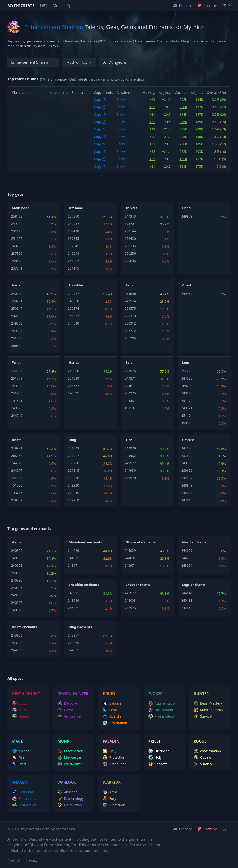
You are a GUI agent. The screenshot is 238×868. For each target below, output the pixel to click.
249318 (73, 301)
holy (109, 751)
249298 (17, 246)
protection (114, 757)
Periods (14, 861)
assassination (207, 751)
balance (112, 703)
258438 (17, 216)
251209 (17, 393)
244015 (73, 650)
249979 (187, 216)
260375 (130, 393)
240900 (17, 573)
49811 (186, 423)
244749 (17, 415)
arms (110, 792)
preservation (161, 716)
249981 (17, 448)
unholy (21, 716)
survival (203, 716)
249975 (17, 408)
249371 (130, 378)
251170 (187, 401)
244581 (130, 401)
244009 (17, 650)
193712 (130, 331)
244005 (187, 558)
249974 (130, 301)
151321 (17, 401)
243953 (17, 635)
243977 (130, 593)
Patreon (207, 829)
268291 (17, 301)
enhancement (26, 799)
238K (183, 129)
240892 (17, 551)
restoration (115, 723)
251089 (73, 378)
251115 (73, 470)
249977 (73, 294)
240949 (73, 493)
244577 (17, 470)
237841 (17, 268)
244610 (17, 463)
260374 (73, 308)
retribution (115, 764)
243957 (73, 635)
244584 (17, 371)
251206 (130, 338)
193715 (17, 493)
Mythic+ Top (79, 62)
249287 (17, 224)
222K (183, 151)
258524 (17, 261)
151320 (17, 485)
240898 (17, 595)
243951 (187, 565)
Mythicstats (21, 6)
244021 (73, 608)
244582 (187, 378)
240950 (17, 294)
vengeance (69, 716)
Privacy (31, 861)
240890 (17, 580)
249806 (130, 261)
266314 (17, 346)
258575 (130, 308)
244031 (73, 558)
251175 (17, 231)
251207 (17, 239)
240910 (17, 610)
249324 (187, 408)
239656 (130, 294)
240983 (17, 558)
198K (183, 114)
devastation (161, 710)
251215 (187, 371)
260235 (130, 246)
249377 (17, 500)
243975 (130, 608)
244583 (73, 386)
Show (121, 99)
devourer (68, 703)
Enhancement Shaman (33, 62)
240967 (17, 603)
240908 (17, 565)
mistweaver (69, 757)
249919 (73, 500)
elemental (23, 792)
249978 (187, 393)
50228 (16, 316)
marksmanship (208, 710)
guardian (113, 716)
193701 (130, 224)
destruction (70, 805)
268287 (17, 456)
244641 (187, 593)
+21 (152, 107)
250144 (130, 231)
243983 (17, 643)
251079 (17, 378)
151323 (73, 316)
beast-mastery (208, 703)
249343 (130, 216)
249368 (17, 323)
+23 (152, 99)
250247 (17, 308)
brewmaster (70, 751)
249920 (73, 485)
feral (110, 710)
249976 (130, 371)
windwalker (70, 764)
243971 (73, 565)
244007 (187, 551)
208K (183, 99)
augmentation (163, 703)
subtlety (203, 764)
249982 (187, 294)
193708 (73, 478)
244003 (130, 600)
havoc (65, 710)
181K (183, 166)
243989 (73, 600)
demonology (71, 799)
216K (183, 122)
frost (19, 710)
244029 (73, 551)
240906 (17, 588)
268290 (73, 463)
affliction (67, 792)
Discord (183, 829)
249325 (73, 393)
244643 (187, 608)
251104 (187, 415)
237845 (73, 239)
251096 (17, 338)
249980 (73, 371)
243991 (73, 593)
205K (183, 137)
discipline (159, 751)
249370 (130, 316)
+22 (152, 129)
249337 (17, 331)
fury (109, 799)
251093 (73, 448)
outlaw (202, 757)
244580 (73, 323)
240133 (187, 600)
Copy (100, 99)
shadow (158, 764)
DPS (44, 6)
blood (20, 703)
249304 (17, 386)
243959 (73, 643)
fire (18, 757)
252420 (130, 239)
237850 (17, 253)
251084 (17, 478)
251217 (73, 456)
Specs (72, 6)
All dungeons (117, 62)
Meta (57, 6)
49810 (129, 408)
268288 (187, 386)
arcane (21, 751)
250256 (130, 253)
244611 (130, 386)
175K (183, 159)
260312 (130, 323)
